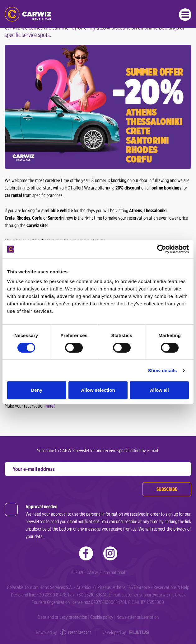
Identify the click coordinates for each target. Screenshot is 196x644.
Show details (163, 370)
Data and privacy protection (62, 617)
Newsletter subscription (138, 617)
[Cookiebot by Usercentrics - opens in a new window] (162, 249)
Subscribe (167, 489)
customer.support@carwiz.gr (147, 595)
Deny (37, 390)
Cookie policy (102, 617)
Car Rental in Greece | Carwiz (28, 14)
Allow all (159, 390)
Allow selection (98, 390)
